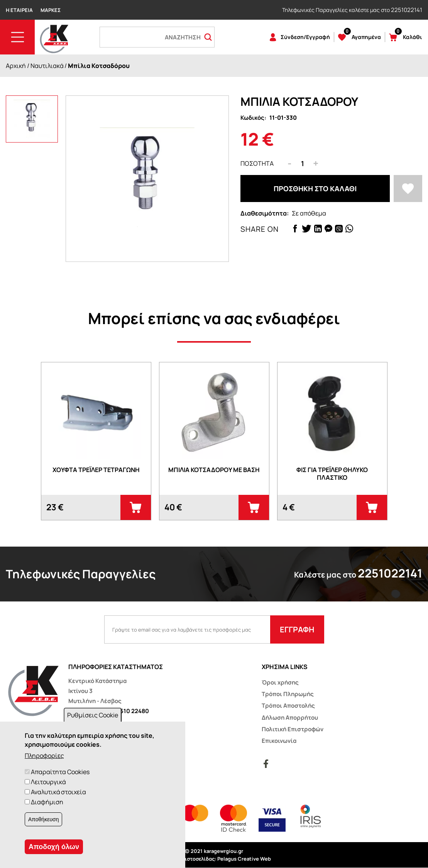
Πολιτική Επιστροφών (293, 729)
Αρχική (16, 66)
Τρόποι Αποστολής (288, 706)
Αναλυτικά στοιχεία (58, 792)
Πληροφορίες (44, 756)
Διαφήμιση (47, 802)
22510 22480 (131, 711)
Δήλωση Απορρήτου (290, 718)
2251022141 (407, 10)
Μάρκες (51, 10)
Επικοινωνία (279, 741)
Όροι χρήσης (280, 682)
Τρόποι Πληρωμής (288, 694)
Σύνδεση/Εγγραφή (305, 37)
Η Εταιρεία (19, 10)
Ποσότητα (257, 163)
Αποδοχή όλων (54, 847)
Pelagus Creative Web (244, 859)
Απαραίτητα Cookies (60, 772)
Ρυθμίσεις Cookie (93, 715)
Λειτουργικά (48, 782)
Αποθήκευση (43, 819)
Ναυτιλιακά (47, 66)
